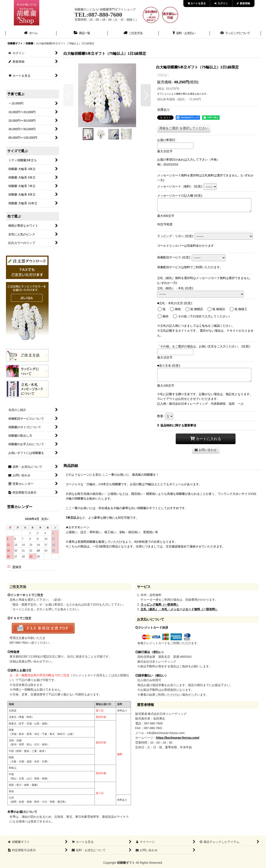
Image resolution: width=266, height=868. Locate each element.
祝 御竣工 (241, 309)
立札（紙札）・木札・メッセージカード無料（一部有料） (179, 609)
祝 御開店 (197, 309)
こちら (203, 326)
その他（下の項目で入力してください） (205, 316)
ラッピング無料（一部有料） (160, 605)
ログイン (221, 3)
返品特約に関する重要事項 (177, 425)
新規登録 (243, 3)
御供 (165, 316)
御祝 (178, 309)
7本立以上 (72, 518)
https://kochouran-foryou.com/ (178, 738)
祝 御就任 (219, 309)
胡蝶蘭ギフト (126, 863)
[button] (68, 95)
